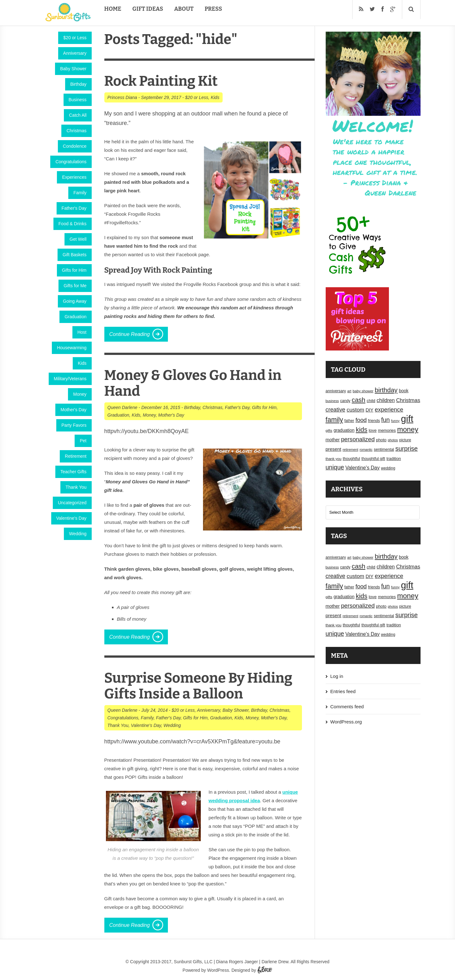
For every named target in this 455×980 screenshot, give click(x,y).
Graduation (75, 317)
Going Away (75, 301)
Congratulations (71, 162)
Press (213, 9)
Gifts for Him (74, 270)
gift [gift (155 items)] (407, 419)
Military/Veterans (70, 379)
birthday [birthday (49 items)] (386, 390)
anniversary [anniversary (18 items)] (336, 391)
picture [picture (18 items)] (405, 440)
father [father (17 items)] (349, 421)
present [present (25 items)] (334, 449)
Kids (82, 363)
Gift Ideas (148, 9)
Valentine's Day (71, 518)
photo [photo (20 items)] (381, 440)
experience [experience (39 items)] (389, 409)
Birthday (78, 84)
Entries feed (343, 691)
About (184, 9)
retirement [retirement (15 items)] (350, 450)
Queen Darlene (123, 407)
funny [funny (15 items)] (395, 421)
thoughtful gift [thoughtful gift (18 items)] (373, 459)
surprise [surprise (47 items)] (406, 449)
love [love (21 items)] (373, 430)
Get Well (78, 239)
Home (113, 9)
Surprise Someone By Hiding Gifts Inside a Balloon (198, 686)
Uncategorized (72, 503)
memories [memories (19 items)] (387, 430)
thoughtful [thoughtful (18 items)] (351, 459)
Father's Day (74, 208)
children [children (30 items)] (386, 400)
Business (78, 100)
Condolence (75, 146)
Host (82, 332)
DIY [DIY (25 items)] (369, 410)
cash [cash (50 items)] (358, 400)
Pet (83, 441)
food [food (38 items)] (361, 420)
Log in (337, 676)
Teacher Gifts (73, 472)
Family (80, 193)
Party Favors (74, 425)
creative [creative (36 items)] (336, 410)
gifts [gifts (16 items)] (329, 431)
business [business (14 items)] (332, 401)
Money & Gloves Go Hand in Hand (193, 383)
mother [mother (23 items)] (333, 440)
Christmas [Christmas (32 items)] (408, 400)
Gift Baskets (74, 255)
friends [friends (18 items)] (374, 421)
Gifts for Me (75, 286)
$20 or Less (75, 38)
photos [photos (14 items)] (393, 440)
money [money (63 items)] (408, 429)
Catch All (78, 115)
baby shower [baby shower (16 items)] (363, 391)
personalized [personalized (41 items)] (358, 439)
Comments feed (347, 707)
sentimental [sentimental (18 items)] (384, 450)
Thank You (76, 487)
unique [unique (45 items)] (335, 467)
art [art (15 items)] (349, 391)
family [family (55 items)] (334, 420)
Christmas (76, 131)
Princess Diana (122, 97)
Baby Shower (73, 69)
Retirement (76, 456)
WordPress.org (346, 722)
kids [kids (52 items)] (362, 429)
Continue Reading (130, 334)
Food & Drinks (73, 224)
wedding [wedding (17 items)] (388, 468)
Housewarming (72, 348)
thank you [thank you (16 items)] (334, 459)
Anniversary (75, 53)
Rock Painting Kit (161, 81)
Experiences (74, 177)
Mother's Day (73, 410)
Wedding (78, 534)
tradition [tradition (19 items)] (394, 459)
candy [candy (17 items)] (345, 401)
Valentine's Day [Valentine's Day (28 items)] (362, 468)
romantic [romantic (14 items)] (366, 450)
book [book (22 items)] (403, 391)
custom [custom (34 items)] (355, 410)
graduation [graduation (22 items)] (344, 430)
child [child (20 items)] (371, 401)
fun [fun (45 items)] (386, 420)
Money (80, 394)
